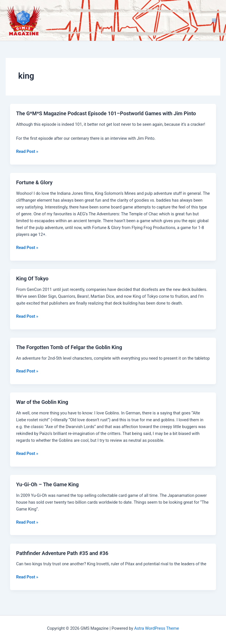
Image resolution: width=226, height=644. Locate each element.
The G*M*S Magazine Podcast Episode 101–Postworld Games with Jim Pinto (106, 113)
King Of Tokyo (32, 279)
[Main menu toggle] (214, 21)
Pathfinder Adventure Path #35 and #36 (62, 553)
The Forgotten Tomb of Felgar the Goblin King (69, 347)
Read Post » (27, 151)
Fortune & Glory (34, 182)
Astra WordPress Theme (157, 628)
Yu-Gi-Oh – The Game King (47, 484)
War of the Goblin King (42, 402)
